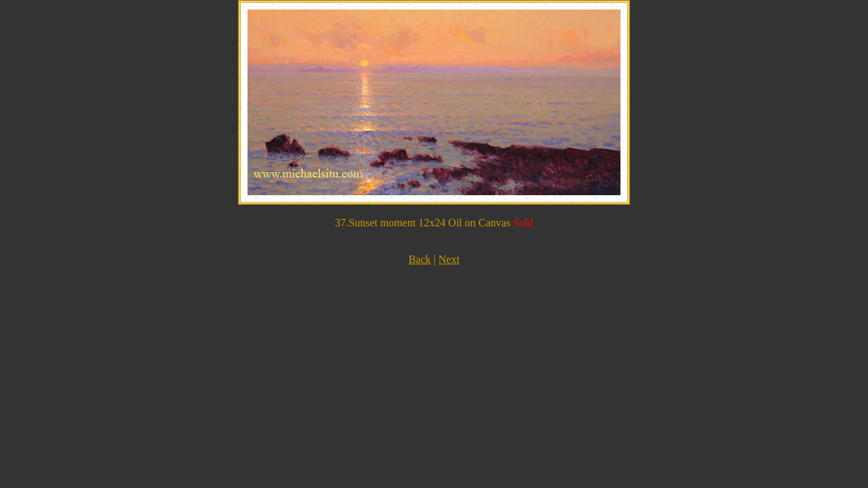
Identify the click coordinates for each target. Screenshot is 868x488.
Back (419, 259)
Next (449, 259)
